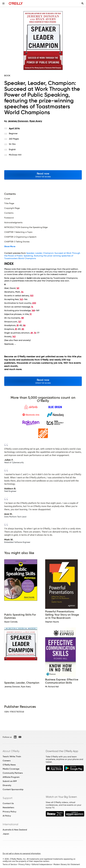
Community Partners (13, 773)
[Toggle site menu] (3, 3)
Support (8, 798)
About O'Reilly (11, 751)
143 (21, 299)
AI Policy (7, 816)
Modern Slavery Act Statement (67, 864)
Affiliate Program (11, 777)
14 (32, 307)
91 (31, 314)
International (10, 824)
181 (22, 318)
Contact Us (8, 803)
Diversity (7, 785)
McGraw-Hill (15, 155)
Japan (6, 834)
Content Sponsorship (13, 789)
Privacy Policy (9, 812)
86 (24, 325)
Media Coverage (11, 769)
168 (33, 310)
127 (20, 322)
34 (22, 292)
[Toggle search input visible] (83, 3)
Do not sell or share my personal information (22, 854)
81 (18, 325)
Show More (10, 246)
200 (34, 303)
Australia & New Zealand (15, 830)
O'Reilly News (9, 765)
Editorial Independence (42, 864)
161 (18, 288)
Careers (7, 761)
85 (23, 329)
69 (32, 333)
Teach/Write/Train (12, 756)
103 (32, 296)
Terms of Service (10, 864)
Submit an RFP (10, 781)
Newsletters (8, 807)
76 (35, 333)
